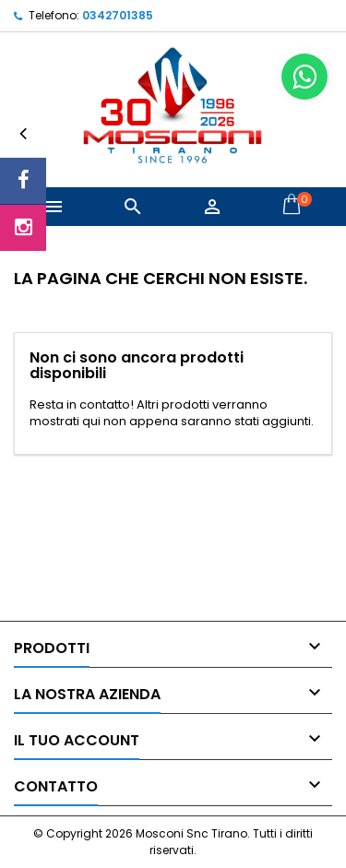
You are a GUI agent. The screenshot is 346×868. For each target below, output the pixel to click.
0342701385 (118, 15)
